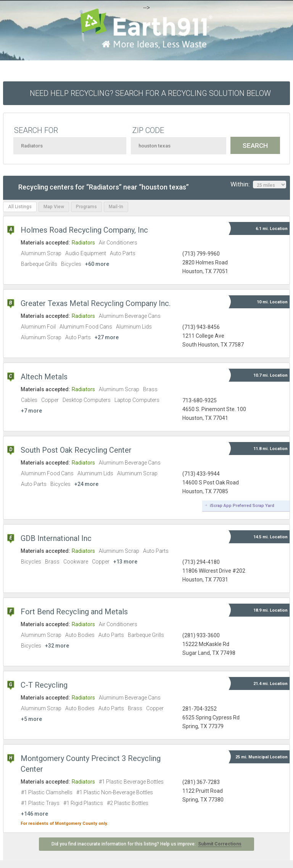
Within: (258, 185)
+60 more (97, 264)
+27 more (107, 337)
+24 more (86, 484)
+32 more (57, 646)
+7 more (31, 411)
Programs (86, 207)
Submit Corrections (220, 844)
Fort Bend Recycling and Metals (74, 612)
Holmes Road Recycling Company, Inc (84, 230)
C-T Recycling (44, 685)
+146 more (35, 814)
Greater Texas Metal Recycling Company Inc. (96, 303)
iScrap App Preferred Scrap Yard (242, 506)
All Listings (20, 207)
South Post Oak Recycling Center (76, 450)
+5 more (31, 719)
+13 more (125, 562)
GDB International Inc (56, 538)
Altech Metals (44, 377)
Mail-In (116, 207)
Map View (54, 207)
